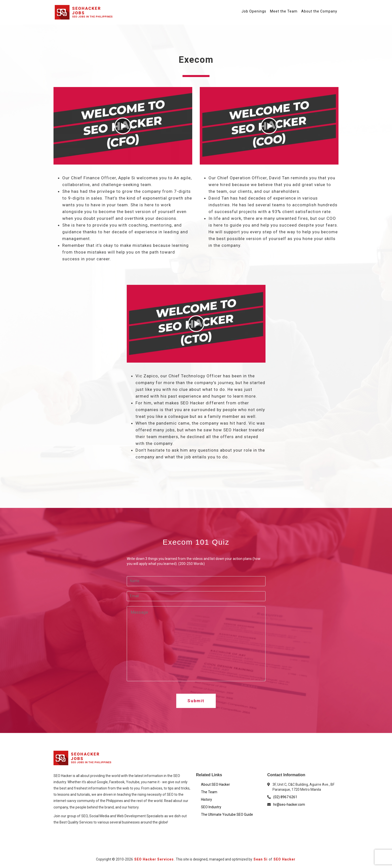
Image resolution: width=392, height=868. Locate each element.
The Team (209, 792)
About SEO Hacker (215, 784)
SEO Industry (211, 807)
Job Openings (254, 11)
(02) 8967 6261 (285, 797)
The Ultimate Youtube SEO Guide (227, 814)
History (206, 799)
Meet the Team (284, 11)
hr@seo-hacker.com (289, 804)
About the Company (319, 11)
